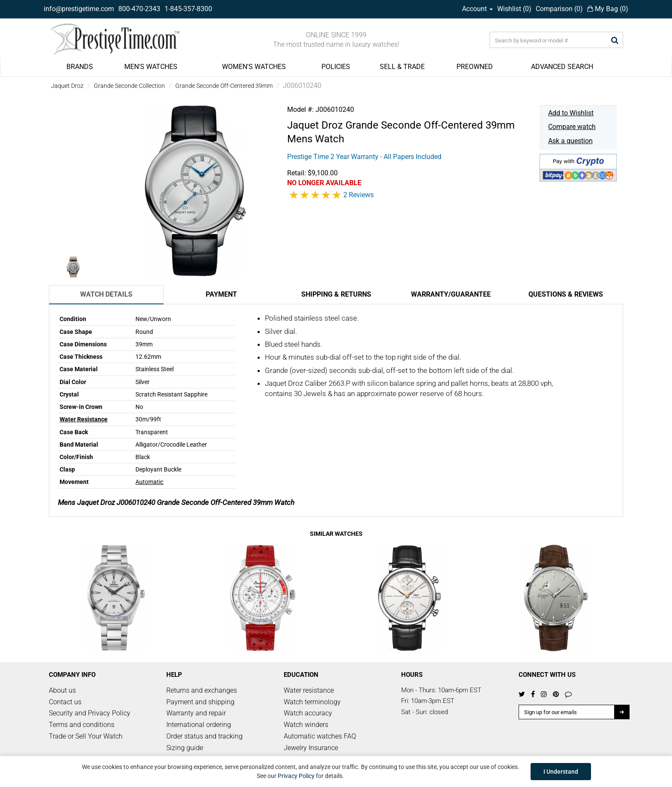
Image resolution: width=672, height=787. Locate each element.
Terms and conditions (82, 725)
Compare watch (572, 127)
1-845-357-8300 (188, 9)
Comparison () (559, 9)
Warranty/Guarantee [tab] (451, 294)
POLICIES (336, 67)
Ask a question (570, 141)
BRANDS (80, 67)
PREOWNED (475, 67)
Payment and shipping (200, 702)
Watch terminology (312, 702)
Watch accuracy (308, 713)
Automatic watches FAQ (320, 736)
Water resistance (309, 690)
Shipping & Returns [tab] (336, 294)
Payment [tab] (221, 294)
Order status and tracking (204, 736)
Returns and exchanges (202, 690)
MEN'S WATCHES (151, 67)
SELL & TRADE (402, 67)
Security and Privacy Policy (90, 713)
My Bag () (608, 9)
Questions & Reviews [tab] (566, 294)
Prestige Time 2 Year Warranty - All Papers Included (364, 157)
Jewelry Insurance (311, 748)
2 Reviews (358, 195)
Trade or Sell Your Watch (86, 736)
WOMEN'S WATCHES (254, 67)
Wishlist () (514, 9)
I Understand (561, 772)
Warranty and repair (196, 713)
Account (477, 9)
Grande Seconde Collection (129, 86)
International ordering (199, 725)
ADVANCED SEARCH (562, 67)
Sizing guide (185, 748)
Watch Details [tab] (106, 294)
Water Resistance (84, 419)
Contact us (65, 702)
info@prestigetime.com (79, 9)
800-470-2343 (139, 9)
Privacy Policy (296, 776)
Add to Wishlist (571, 113)
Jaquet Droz (67, 86)
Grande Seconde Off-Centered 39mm (224, 86)
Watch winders (306, 725)
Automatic (149, 482)
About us (62, 690)
